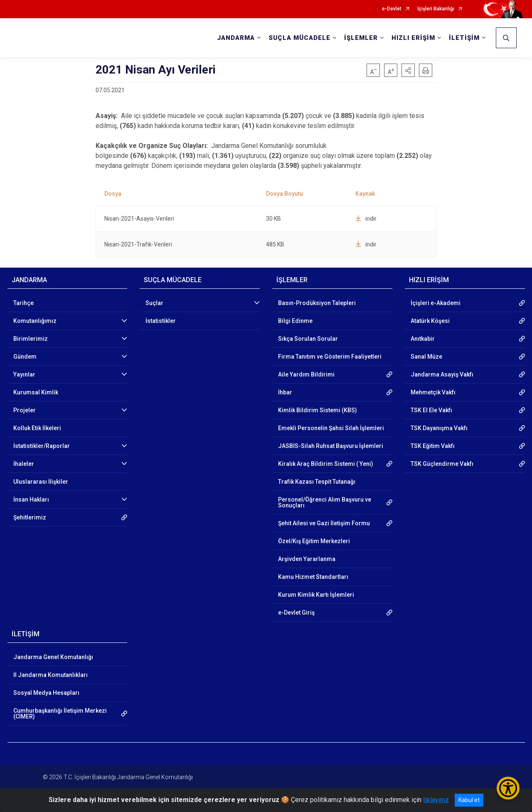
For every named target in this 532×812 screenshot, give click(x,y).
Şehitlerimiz (30, 517)
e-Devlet (392, 9)
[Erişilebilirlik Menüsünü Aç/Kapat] (508, 788)
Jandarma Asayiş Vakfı (442, 374)
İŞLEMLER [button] (361, 38)
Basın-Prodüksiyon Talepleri (317, 303)
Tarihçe (23, 303)
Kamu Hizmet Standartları (313, 577)
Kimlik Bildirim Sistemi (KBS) (318, 410)
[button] (408, 70)
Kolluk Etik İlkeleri (37, 428)
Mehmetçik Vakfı (433, 392)
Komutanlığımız (35, 321)
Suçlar (154, 303)
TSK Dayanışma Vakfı (439, 428)
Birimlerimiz (31, 339)
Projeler (25, 410)
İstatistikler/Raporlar (42, 446)
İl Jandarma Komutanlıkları (50, 675)
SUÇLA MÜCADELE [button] (299, 38)
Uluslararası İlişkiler (41, 482)
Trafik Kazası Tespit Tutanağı (317, 482)
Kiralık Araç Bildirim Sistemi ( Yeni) (326, 464)
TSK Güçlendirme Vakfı (442, 464)
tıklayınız (436, 800)
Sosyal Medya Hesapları (46, 693)
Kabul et (469, 800)
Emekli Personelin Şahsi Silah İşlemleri (331, 428)
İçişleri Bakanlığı (436, 9)
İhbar (285, 392)
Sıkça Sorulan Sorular (308, 339)
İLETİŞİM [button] (464, 38)
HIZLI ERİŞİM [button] (413, 38)
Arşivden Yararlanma (307, 559)
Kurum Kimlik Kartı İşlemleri (316, 595)
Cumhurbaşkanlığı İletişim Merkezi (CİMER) (60, 714)
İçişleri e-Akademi (436, 303)
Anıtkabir (423, 339)
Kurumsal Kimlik (36, 392)
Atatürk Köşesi (430, 321)
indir (366, 219)
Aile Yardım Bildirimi (306, 374)
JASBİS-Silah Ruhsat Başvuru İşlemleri (331, 446)
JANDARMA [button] (236, 38)
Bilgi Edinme (295, 321)
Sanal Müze (426, 357)
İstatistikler (161, 321)
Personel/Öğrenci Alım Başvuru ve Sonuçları (325, 502)
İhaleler (24, 464)
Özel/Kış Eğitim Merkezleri (314, 541)
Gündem (25, 357)
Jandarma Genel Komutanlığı (53, 657)
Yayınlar (24, 374)
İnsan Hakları (31, 500)
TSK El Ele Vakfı (431, 410)
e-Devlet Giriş (296, 613)
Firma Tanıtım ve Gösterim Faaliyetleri (330, 357)
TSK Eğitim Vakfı (433, 446)
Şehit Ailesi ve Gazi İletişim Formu (324, 523)
